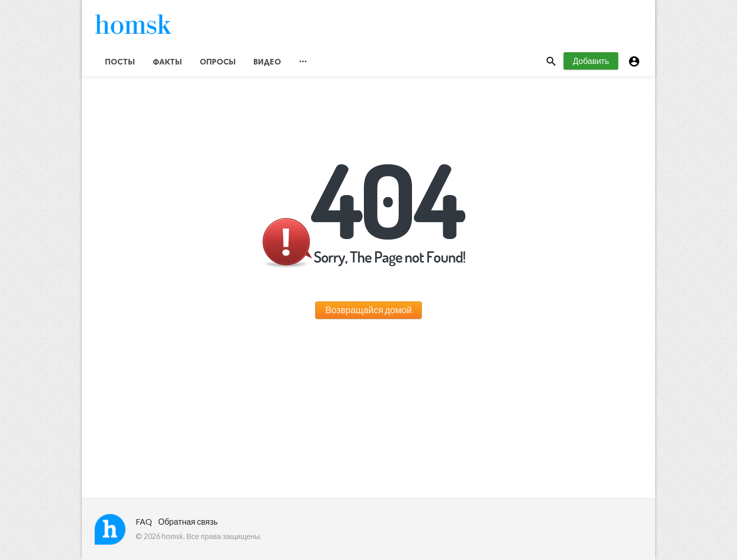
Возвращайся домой (368, 310)
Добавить (591, 61)
